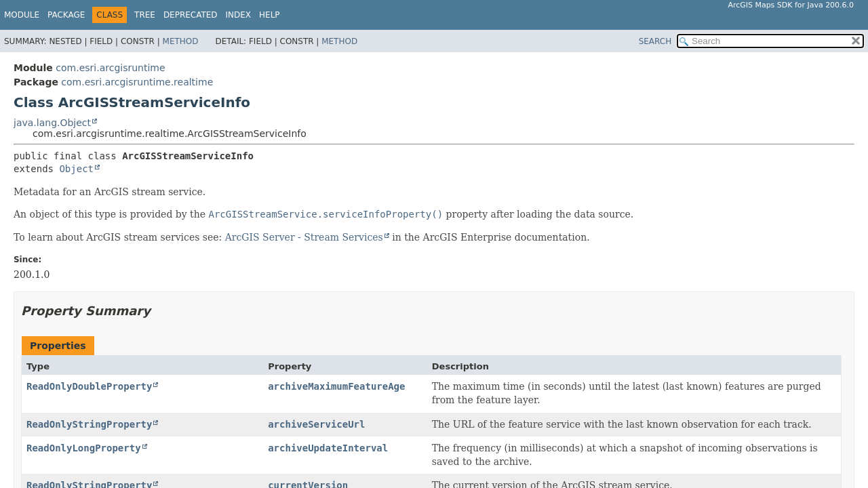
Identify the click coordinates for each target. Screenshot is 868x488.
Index (239, 15)
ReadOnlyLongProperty (84, 448)
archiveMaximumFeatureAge (336, 386)
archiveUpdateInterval (328, 448)
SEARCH (655, 41)
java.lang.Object (52, 123)
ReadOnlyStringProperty (89, 424)
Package (66, 15)
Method (181, 41)
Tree (145, 15)
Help (270, 15)
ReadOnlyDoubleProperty (89, 386)
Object (76, 169)
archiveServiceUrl (316, 424)
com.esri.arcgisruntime (110, 68)
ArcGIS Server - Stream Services (304, 237)
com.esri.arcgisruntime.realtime (137, 82)
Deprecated (191, 15)
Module (22, 15)
